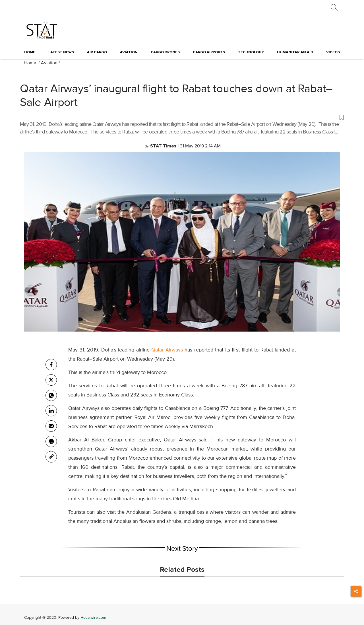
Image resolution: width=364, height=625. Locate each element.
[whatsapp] (51, 395)
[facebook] (51, 365)
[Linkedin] (51, 411)
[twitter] (51, 380)
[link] (51, 457)
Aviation (49, 63)
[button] (182, 117)
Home (30, 52)
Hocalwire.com (93, 617)
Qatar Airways (167, 350)
